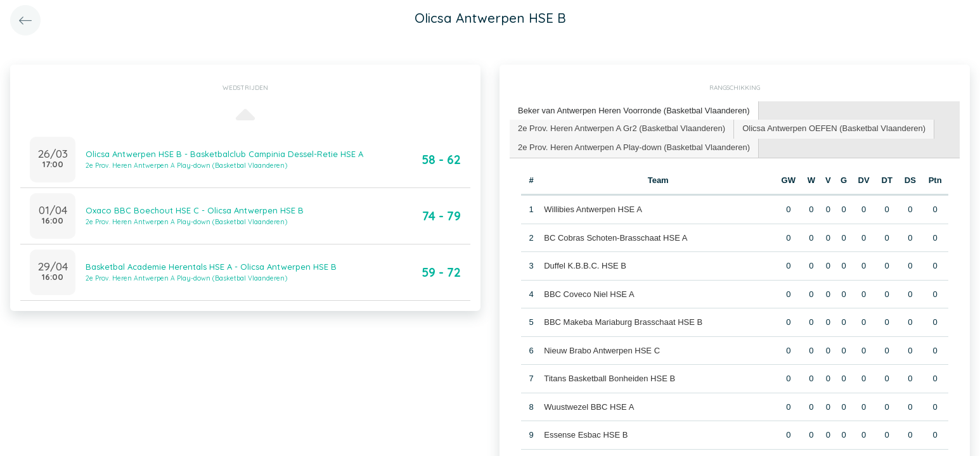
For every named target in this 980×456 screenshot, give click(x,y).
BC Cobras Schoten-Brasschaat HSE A (616, 238)
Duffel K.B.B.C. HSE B (585, 266)
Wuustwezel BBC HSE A (589, 407)
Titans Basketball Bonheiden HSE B (609, 378)
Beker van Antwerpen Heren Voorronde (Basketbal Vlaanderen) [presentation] (634, 111)
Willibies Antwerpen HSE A (593, 209)
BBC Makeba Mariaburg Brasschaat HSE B (623, 322)
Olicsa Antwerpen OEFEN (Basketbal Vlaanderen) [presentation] (834, 128)
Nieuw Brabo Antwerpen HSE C (602, 351)
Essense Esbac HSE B (586, 435)
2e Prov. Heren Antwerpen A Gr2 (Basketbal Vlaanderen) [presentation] (622, 128)
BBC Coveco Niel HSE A (589, 294)
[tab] (634, 111)
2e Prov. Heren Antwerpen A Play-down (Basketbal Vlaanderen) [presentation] (634, 147)
